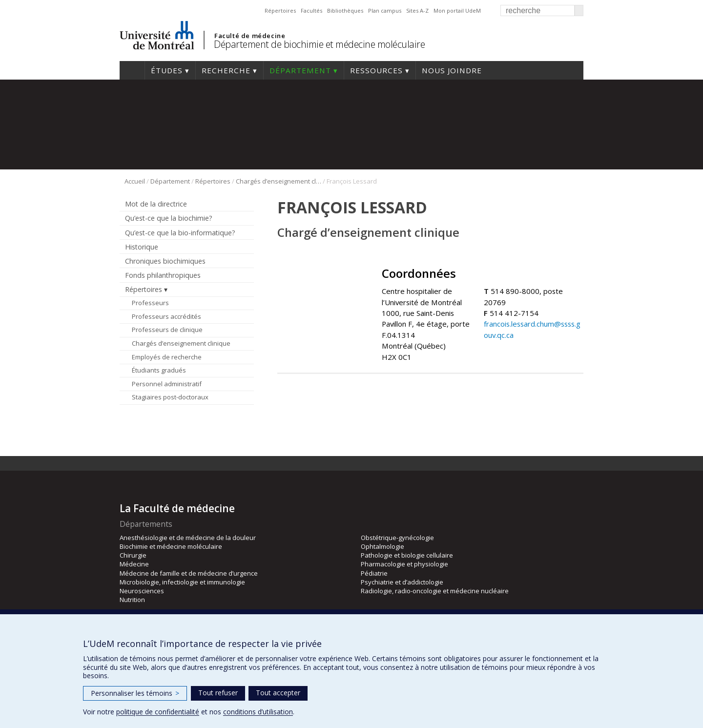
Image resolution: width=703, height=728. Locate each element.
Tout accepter (278, 693)
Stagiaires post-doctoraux (170, 397)
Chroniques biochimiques (165, 261)
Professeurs (150, 303)
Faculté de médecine (250, 36)
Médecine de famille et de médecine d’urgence (189, 573)
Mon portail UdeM (457, 10)
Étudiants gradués (159, 370)
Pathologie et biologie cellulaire (407, 555)
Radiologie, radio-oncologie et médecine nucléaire (435, 591)
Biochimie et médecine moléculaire (171, 546)
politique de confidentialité (158, 712)
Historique (142, 247)
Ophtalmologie (383, 546)
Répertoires (280, 10)
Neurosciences (142, 591)
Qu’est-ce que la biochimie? (169, 218)
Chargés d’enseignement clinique (279, 181)
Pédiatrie (374, 573)
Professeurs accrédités (166, 316)
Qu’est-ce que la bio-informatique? (180, 233)
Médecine (134, 564)
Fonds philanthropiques (163, 275)
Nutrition (132, 600)
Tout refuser (218, 693)
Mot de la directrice (156, 204)
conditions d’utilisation (258, 712)
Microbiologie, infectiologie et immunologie (182, 582)
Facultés (311, 10)
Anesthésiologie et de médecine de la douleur (188, 538)
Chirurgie (133, 555)
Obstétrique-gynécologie (397, 538)
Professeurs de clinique (167, 330)
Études (167, 70)
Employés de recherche (167, 357)
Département (300, 70)
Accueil (132, 70)
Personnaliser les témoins (135, 693)
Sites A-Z (417, 10)
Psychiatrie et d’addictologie (402, 582)
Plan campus (385, 10)
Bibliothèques (345, 10)
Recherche (226, 70)
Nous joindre (452, 70)
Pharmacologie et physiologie (404, 564)
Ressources (376, 70)
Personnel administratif (167, 384)
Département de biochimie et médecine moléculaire (319, 44)
